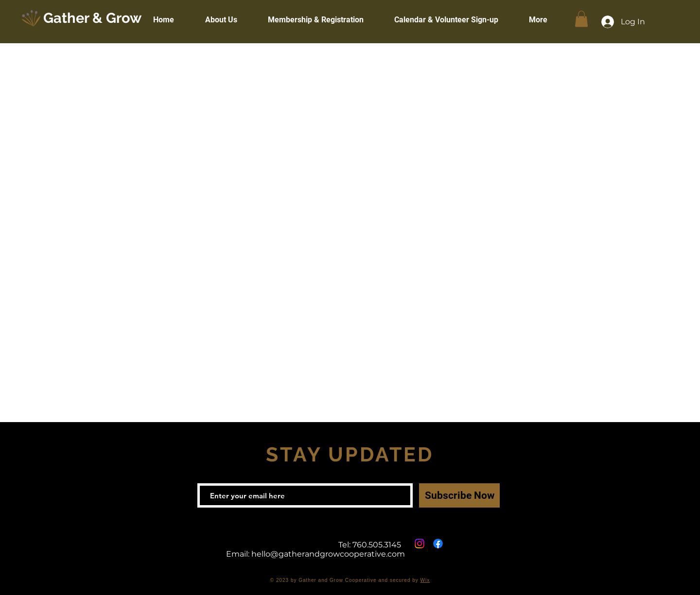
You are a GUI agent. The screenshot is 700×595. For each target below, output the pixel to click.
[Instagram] (420, 544)
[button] (581, 19)
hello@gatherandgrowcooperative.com (328, 554)
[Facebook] (438, 544)
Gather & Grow (92, 18)
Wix (425, 580)
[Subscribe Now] (459, 495)
